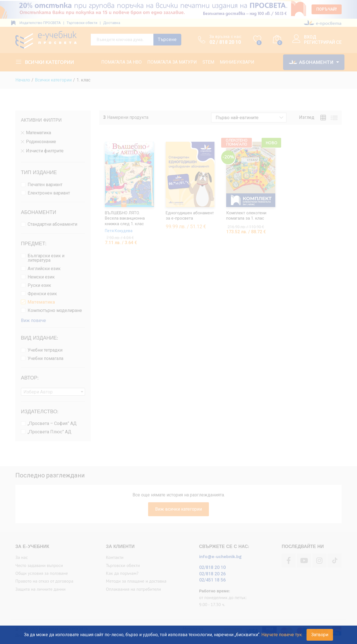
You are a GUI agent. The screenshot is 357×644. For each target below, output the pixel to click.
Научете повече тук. (282, 635)
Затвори (320, 635)
